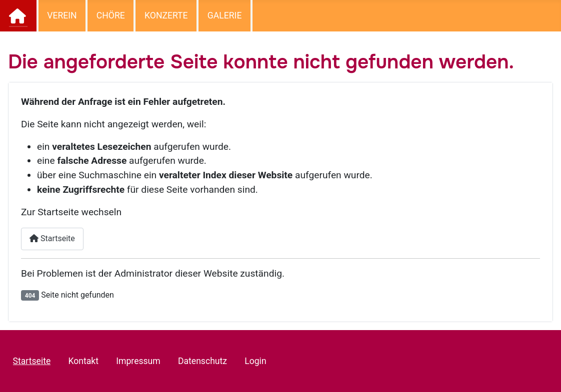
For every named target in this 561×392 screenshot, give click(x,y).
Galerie (225, 15)
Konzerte (166, 15)
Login (255, 361)
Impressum (138, 361)
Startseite (18, 16)
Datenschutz (202, 361)
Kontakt (83, 361)
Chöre (111, 15)
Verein (62, 15)
